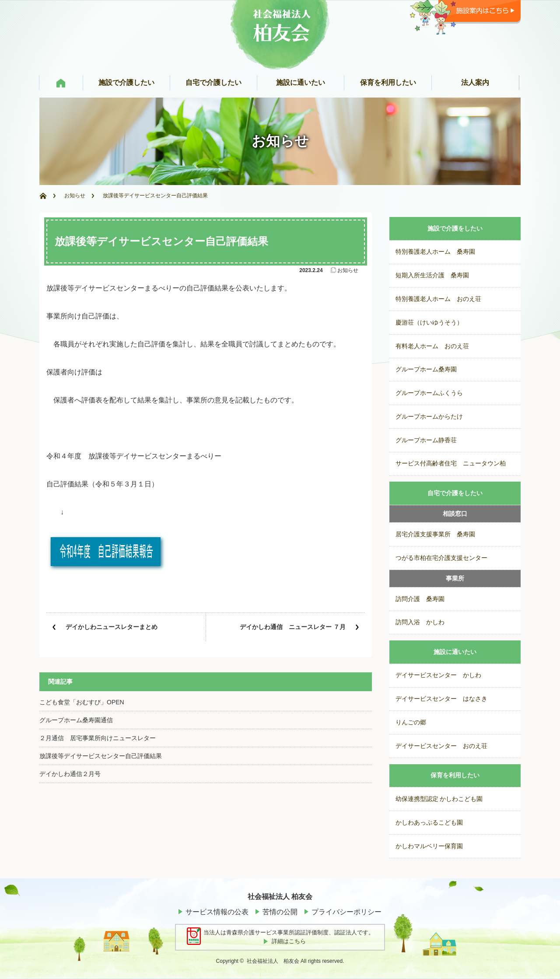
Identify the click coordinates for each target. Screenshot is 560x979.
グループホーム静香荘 (426, 440)
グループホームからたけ (429, 417)
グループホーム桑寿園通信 (76, 720)
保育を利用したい (455, 775)
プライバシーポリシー (346, 912)
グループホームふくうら (429, 393)
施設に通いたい (455, 652)
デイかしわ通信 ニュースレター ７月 (293, 627)
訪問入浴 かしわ (420, 622)
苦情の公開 (280, 912)
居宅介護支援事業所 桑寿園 (435, 534)
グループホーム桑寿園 (426, 369)
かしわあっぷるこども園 (429, 823)
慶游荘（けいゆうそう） (429, 323)
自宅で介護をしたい (455, 493)
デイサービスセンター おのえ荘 (441, 746)
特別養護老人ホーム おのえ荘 (438, 299)
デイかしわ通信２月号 (70, 774)
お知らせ (75, 196)
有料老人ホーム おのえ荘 (432, 346)
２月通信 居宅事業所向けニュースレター (98, 738)
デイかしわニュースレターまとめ (112, 627)
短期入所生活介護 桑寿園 (432, 275)
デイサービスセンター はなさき (441, 699)
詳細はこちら (289, 941)
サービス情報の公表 (217, 912)
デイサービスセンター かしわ (438, 675)
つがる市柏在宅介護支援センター (441, 558)
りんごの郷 (411, 722)
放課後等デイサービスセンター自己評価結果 (101, 756)
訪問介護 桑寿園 (420, 599)
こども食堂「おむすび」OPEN (82, 702)
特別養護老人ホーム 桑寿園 (435, 252)
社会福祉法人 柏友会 (273, 961)
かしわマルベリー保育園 (429, 846)
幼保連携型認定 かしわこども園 (439, 799)
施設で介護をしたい (455, 229)
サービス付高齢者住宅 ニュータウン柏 (451, 463)
